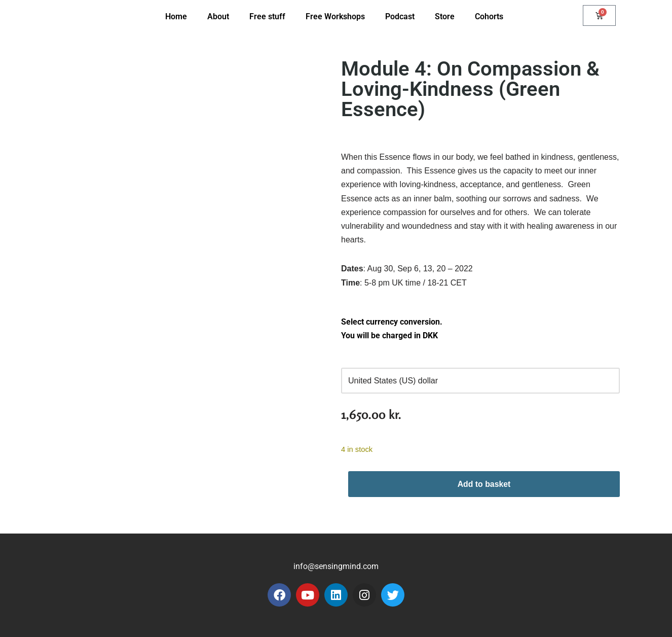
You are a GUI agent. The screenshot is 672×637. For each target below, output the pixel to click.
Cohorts (489, 16)
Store (445, 16)
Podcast (400, 16)
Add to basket (484, 484)
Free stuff (267, 16)
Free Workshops (335, 16)
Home (176, 16)
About (218, 16)
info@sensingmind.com (336, 566)
